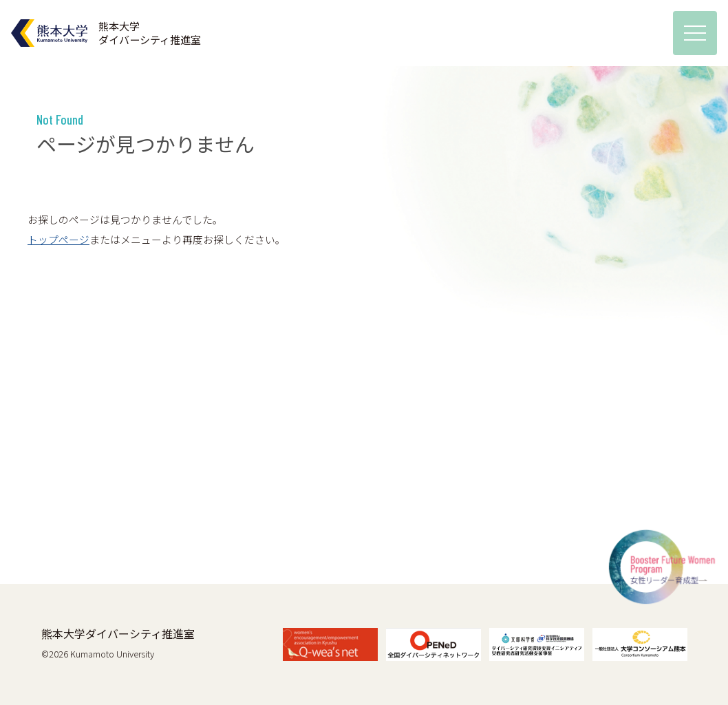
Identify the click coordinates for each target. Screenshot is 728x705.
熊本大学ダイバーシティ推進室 (118, 633)
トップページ (58, 239)
